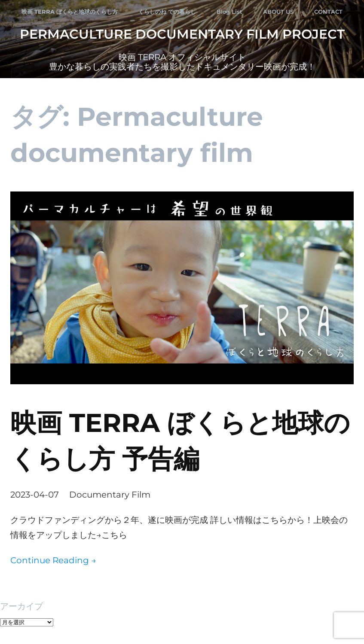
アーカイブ (21, 606)
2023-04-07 (35, 495)
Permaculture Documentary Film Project (182, 34)
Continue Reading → (53, 560)
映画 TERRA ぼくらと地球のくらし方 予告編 (180, 441)
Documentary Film (110, 495)
